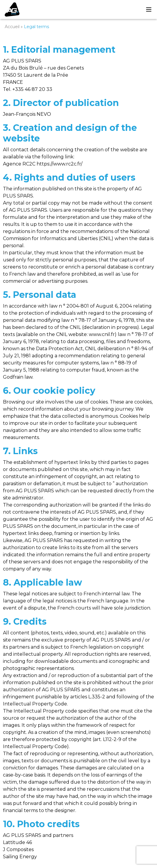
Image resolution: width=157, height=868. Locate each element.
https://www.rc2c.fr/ (59, 164)
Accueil (12, 27)
